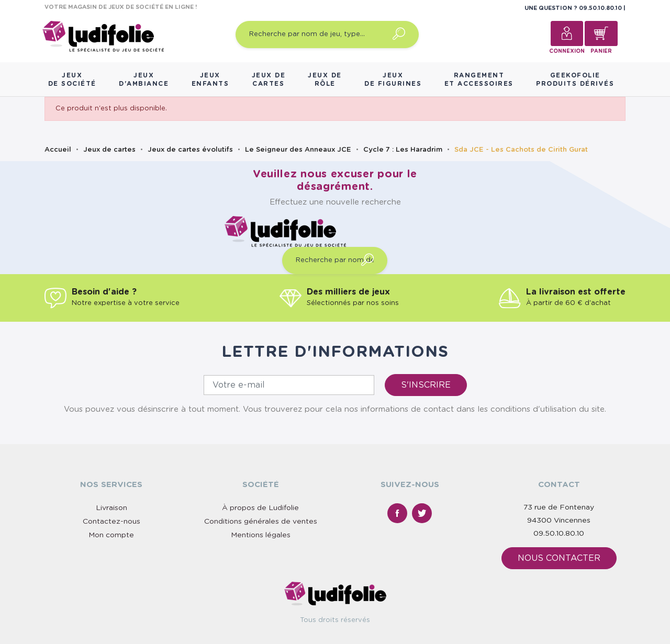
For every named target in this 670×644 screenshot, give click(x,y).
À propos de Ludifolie (260, 508)
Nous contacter (559, 558)
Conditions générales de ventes (261, 522)
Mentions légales (261, 535)
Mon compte (111, 535)
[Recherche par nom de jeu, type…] (327, 35)
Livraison (111, 508)
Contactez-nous (111, 522)
